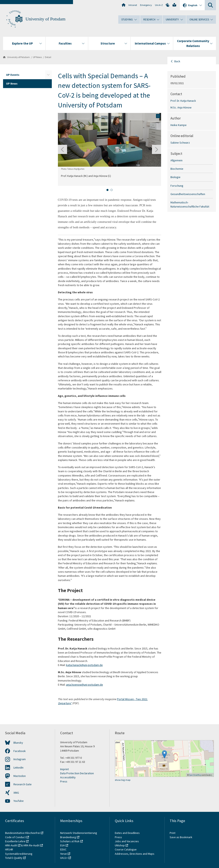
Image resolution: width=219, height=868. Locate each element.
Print (173, 833)
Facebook (20, 751)
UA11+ (64, 858)
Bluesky (18, 743)
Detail (48, 57)
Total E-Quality (14, 858)
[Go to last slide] (62, 149)
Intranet (133, 5)
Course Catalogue (126, 849)
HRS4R (9, 849)
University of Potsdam (45, 19)
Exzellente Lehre (15, 841)
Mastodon (20, 776)
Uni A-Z (159, 5)
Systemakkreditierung (19, 854)
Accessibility (68, 777)
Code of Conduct (15, 837)
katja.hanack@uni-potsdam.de (84, 665)
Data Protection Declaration (77, 773)
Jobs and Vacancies (127, 841)
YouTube (19, 801)
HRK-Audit (11, 845)
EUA (62, 845)
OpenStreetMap (195, 775)
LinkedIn (18, 768)
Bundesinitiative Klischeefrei (23, 833)
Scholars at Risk (70, 841)
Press (64, 781)
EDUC (63, 849)
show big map (123, 780)
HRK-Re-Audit (32, 845)
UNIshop (120, 845)
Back (177, 61)
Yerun (64, 854)
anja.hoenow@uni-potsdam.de (85, 685)
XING (16, 793)
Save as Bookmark (181, 837)
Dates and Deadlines (127, 833)
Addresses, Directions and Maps (135, 854)
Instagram (20, 759)
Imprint (64, 769)
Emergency (146, 5)
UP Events (13, 75)
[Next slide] (157, 149)
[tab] (107, 190)
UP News (37, 57)
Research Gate (23, 784)
